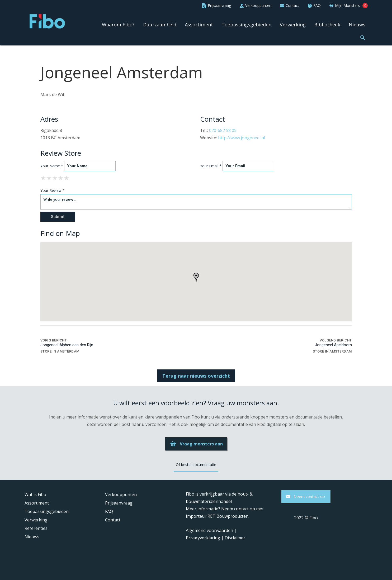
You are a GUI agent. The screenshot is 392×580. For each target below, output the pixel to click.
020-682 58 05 (223, 130)
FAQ (109, 511)
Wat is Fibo (35, 495)
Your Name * (52, 166)
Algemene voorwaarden (209, 530)
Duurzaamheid (160, 25)
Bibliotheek (327, 25)
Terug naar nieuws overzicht (196, 376)
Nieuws (357, 25)
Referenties (36, 528)
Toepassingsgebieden (246, 25)
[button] (363, 37)
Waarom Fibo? (118, 25)
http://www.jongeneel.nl (242, 138)
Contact (113, 520)
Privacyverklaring (203, 538)
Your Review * (53, 190)
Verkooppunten (121, 495)
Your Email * (211, 166)
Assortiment (199, 25)
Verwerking (293, 25)
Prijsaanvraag (119, 503)
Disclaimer (235, 538)
